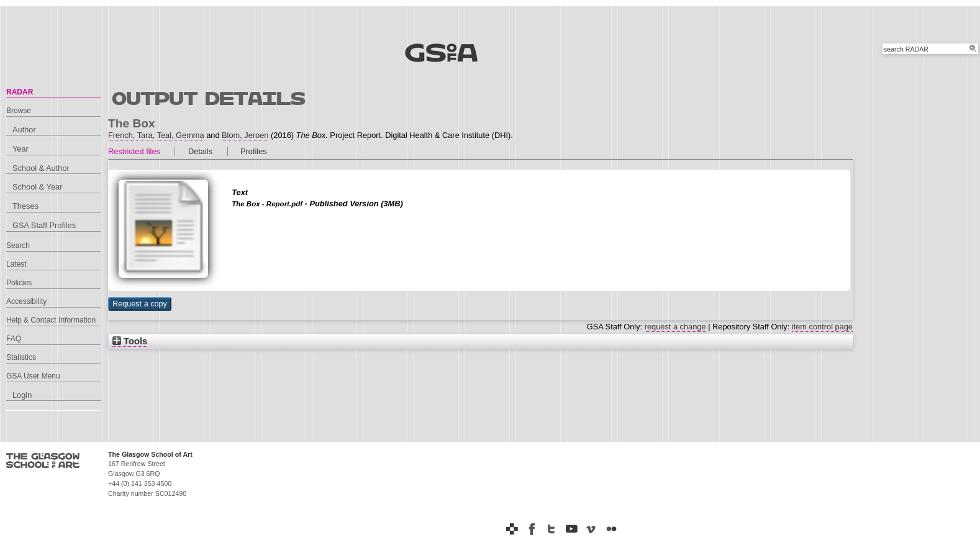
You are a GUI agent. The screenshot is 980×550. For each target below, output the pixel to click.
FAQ (14, 339)
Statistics (21, 357)
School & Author (41, 168)
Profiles (254, 151)
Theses (25, 206)
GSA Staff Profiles (44, 225)
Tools (130, 341)
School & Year (37, 187)
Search (18, 245)
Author (24, 130)
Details (200, 151)
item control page (822, 327)
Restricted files (134, 151)
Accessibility (26, 301)
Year (20, 149)
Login (22, 395)
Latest (16, 264)
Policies (19, 283)
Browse (19, 111)
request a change (675, 327)
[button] (140, 304)
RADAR (20, 92)
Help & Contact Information (51, 320)
